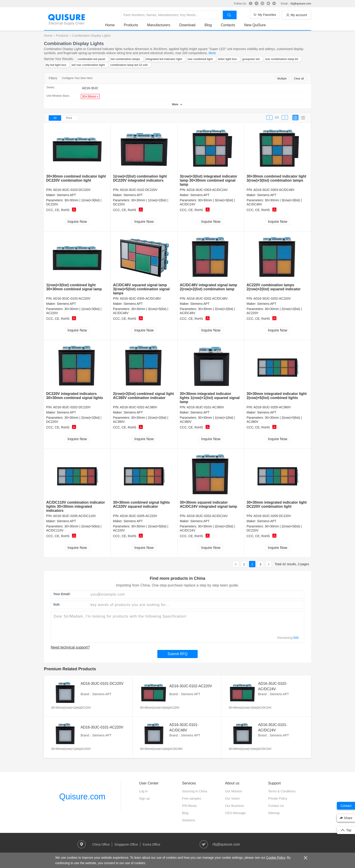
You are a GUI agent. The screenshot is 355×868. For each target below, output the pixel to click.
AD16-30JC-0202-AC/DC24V (207, 516)
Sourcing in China (195, 791)
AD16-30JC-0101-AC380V (205, 407)
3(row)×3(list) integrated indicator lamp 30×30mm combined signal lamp (209, 180)
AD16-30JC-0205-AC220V (138, 516)
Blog (208, 25)
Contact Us (276, 806)
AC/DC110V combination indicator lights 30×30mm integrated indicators (76, 506)
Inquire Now (77, 222)
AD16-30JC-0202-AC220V (272, 298)
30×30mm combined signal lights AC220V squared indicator (141, 504)
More (212, 53)
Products (131, 25)
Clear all (299, 79)
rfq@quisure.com (301, 4)
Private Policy (278, 798)
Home (110, 25)
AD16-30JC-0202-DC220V (72, 407)
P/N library (189, 806)
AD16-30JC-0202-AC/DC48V (207, 298)
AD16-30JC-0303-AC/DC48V (274, 190)
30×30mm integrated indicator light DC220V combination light (277, 504)
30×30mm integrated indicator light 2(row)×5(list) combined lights (277, 396)
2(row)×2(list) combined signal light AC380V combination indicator (143, 396)
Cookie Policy (276, 858)
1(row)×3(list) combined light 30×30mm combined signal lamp (74, 287)
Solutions (189, 820)
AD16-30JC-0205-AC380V (272, 407)
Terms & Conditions (282, 791)
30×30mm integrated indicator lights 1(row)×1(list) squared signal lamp (210, 398)
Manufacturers (159, 25)
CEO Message (235, 813)
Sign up (144, 798)
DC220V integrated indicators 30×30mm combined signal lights (75, 396)
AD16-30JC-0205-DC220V (272, 516)
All (55, 118)
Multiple (282, 79)
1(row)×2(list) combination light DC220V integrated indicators (140, 178)
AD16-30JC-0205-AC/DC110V (74, 516)
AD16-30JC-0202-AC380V (138, 407)
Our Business (235, 806)
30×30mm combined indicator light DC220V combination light (76, 178)
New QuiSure (255, 25)
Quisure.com (82, 797)
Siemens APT (66, 195)
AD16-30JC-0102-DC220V (139, 190)
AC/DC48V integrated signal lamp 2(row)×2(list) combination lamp (208, 287)
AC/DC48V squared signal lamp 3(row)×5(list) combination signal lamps (141, 289)
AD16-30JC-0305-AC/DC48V (140, 298)
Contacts (228, 25)
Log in (143, 791)
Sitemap (274, 813)
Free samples (192, 798)
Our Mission (234, 791)
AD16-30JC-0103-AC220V (72, 298)
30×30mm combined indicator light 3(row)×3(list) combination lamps (276, 178)
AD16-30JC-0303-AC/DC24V (207, 190)
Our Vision (232, 798)
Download (187, 25)
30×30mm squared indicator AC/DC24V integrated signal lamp (208, 504)
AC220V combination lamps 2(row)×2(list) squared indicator (274, 287)
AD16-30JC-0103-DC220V (72, 190)
